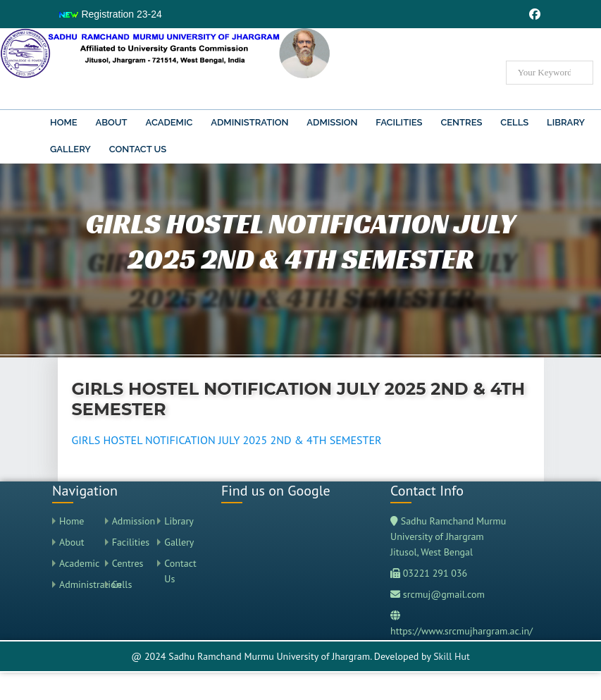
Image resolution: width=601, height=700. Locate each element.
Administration (249, 122)
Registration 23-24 (110, 14)
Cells (514, 122)
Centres (461, 122)
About (111, 122)
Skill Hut (452, 656)
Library (566, 122)
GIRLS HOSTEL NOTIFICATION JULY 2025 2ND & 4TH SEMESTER (227, 440)
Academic (169, 122)
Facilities (399, 122)
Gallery (70, 149)
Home (64, 122)
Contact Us (138, 149)
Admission (332, 122)
